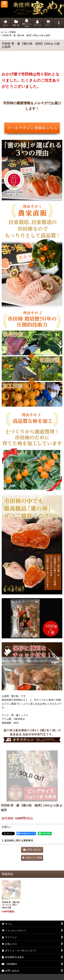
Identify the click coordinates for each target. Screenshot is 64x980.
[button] (4, 4)
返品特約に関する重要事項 (17, 841)
